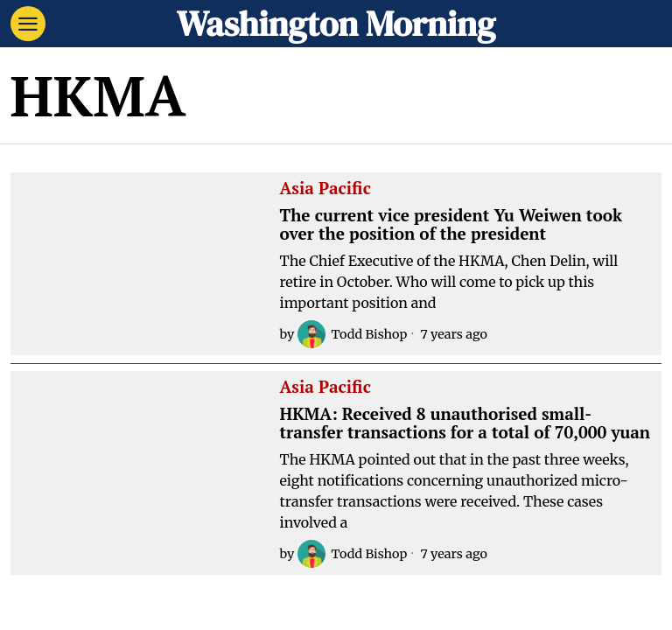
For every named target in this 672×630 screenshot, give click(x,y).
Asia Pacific (325, 189)
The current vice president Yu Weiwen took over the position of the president (451, 225)
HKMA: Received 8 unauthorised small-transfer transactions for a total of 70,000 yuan (465, 423)
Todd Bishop (352, 334)
